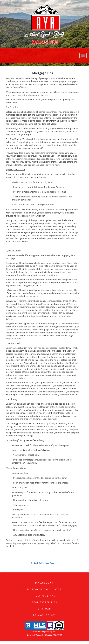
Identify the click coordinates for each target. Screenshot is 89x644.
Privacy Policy (44, 615)
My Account (44, 583)
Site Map (44, 609)
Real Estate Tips (44, 602)
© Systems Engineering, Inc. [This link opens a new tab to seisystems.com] (44, 631)
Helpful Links (44, 596)
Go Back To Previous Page (42, 563)
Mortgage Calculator (44, 589)
